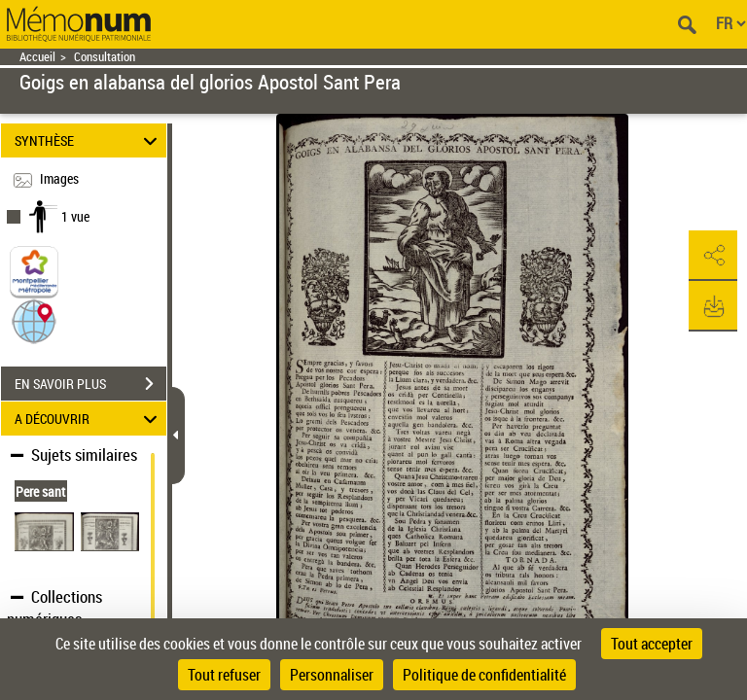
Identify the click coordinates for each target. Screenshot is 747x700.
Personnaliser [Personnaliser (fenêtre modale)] (332, 675)
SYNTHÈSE (89, 140)
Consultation (105, 57)
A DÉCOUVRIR (89, 419)
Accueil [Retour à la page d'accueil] (37, 57)
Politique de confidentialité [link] (484, 675)
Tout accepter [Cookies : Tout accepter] (652, 644)
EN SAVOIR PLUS (90, 384)
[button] (34, 320)
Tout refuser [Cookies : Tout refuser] (224, 675)
